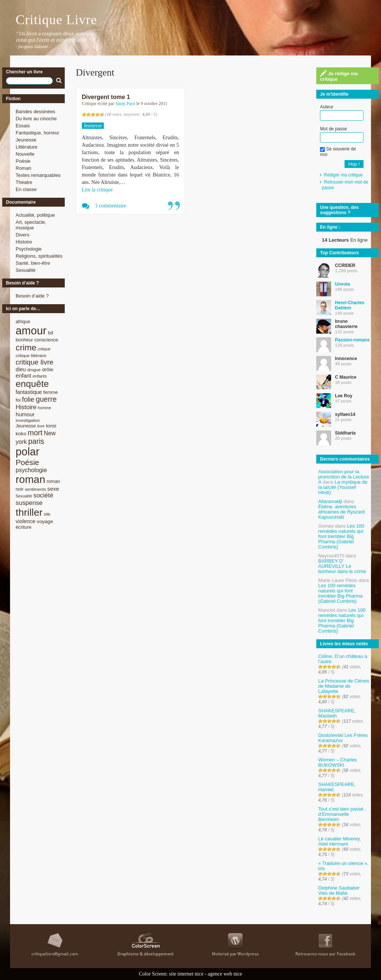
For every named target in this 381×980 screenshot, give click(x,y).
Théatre (24, 182)
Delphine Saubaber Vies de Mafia (339, 890)
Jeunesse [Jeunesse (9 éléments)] (26, 426)
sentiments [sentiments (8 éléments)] (36, 489)
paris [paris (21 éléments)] (36, 441)
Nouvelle (25, 154)
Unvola (342, 284)
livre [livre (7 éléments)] (41, 426)
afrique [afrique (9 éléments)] (23, 322)
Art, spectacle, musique (31, 225)
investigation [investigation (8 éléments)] (28, 420)
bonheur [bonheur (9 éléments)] (24, 340)
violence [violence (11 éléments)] (25, 521)
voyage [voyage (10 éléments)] (45, 521)
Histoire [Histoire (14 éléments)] (26, 407)
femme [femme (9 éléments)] (50, 392)
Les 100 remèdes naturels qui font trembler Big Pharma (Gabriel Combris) (341, 536)
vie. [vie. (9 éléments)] (48, 514)
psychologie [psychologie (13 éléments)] (31, 470)
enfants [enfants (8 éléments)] (40, 376)
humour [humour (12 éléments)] (25, 414)
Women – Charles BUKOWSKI (337, 762)
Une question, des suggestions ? (339, 210)
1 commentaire (111, 206)
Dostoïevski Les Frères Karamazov (343, 738)
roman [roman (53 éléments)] (31, 479)
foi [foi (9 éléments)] (18, 400)
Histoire (24, 242)
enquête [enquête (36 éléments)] (32, 384)
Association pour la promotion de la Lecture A (344, 477)
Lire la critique (97, 190)
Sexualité (25, 270)
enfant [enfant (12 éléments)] (23, 376)
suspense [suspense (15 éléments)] (29, 503)
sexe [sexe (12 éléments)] (53, 489)
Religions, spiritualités (39, 256)
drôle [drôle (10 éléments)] (48, 370)
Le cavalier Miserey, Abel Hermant (340, 841)
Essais (23, 126)
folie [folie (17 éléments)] (28, 400)
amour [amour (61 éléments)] (31, 330)
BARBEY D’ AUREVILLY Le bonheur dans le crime (342, 566)
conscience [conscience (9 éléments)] (46, 340)
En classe (26, 189)
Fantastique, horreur (37, 133)
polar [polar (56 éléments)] (28, 452)
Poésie (23, 161)
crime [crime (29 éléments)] (26, 347)
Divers (23, 235)
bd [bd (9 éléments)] (51, 333)
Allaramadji (330, 501)
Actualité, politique (35, 215)
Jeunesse (26, 140)
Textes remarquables (38, 175)
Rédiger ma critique (343, 175)
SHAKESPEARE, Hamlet (337, 787)
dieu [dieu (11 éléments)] (21, 369)
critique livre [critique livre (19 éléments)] (35, 362)
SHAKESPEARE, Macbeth (337, 713)
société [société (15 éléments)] (43, 495)
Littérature (27, 147)
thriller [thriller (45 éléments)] (29, 512)
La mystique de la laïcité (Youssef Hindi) (343, 487)
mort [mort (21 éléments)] (35, 433)
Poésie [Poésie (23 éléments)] (27, 462)
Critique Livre (56, 20)
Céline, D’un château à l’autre (343, 659)
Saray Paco (125, 104)
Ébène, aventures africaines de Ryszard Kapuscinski (341, 512)
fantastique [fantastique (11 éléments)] (29, 392)
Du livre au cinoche (36, 119)
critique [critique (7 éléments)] (44, 349)
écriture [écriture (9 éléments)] (24, 527)
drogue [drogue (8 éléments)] (34, 370)
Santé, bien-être (33, 263)
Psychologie (29, 249)
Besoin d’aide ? (32, 296)
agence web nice (225, 974)
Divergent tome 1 (106, 97)
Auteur (326, 107)
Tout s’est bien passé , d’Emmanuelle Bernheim (342, 814)
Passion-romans (352, 340)
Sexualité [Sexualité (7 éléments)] (24, 496)
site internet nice (186, 974)
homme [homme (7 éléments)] (45, 408)
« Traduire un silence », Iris (343, 866)
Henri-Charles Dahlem (350, 305)
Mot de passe (333, 129)
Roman (23, 168)
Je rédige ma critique (339, 76)
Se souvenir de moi (338, 152)
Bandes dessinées (35, 112)
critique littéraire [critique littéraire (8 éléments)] (31, 355)
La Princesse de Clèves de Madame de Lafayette (344, 686)
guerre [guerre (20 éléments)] (46, 399)
